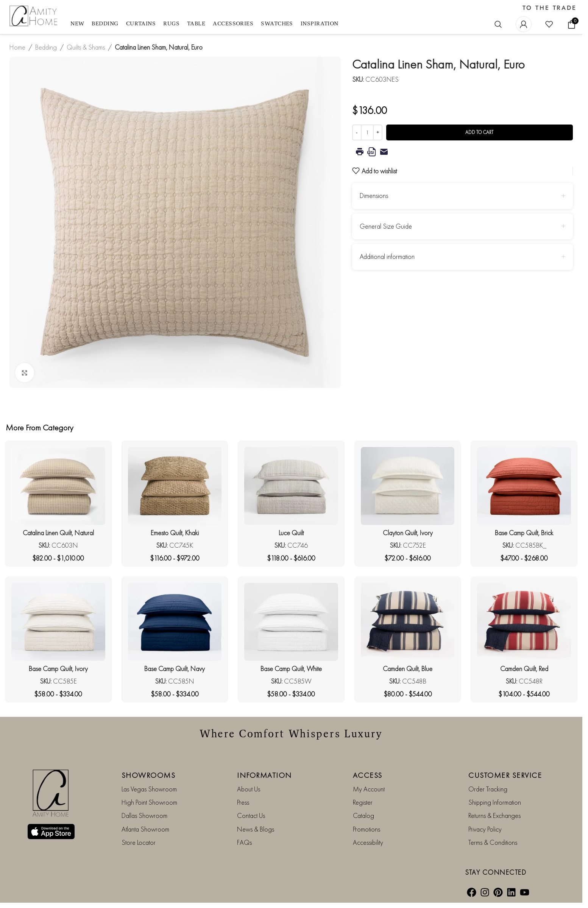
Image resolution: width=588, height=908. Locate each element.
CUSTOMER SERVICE (505, 775)
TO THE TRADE (550, 8)
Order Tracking (488, 789)
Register (363, 802)
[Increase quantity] (378, 132)
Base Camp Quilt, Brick (524, 533)
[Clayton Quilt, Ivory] (408, 486)
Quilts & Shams (86, 47)
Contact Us (251, 815)
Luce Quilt (291, 533)
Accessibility (368, 842)
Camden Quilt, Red (524, 669)
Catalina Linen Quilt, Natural (58, 533)
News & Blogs (256, 829)
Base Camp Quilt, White (291, 669)
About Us (249, 789)
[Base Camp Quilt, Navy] (175, 622)
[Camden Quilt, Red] (524, 622)
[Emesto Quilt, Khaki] (175, 486)
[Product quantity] (367, 132)
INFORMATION (264, 775)
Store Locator (139, 842)
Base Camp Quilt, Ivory (58, 669)
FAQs (244, 842)
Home (17, 47)
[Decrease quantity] (357, 132)
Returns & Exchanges (494, 815)
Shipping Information (495, 802)
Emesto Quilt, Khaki (175, 533)
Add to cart (479, 132)
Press (243, 802)
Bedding (46, 47)
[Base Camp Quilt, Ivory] (58, 622)
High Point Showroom (149, 802)
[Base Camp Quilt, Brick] (524, 486)
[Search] (498, 24)
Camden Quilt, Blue (408, 669)
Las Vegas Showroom (149, 789)
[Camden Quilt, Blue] (408, 622)
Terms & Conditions (493, 842)
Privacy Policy (485, 829)
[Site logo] (34, 16)
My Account (369, 789)
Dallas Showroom (144, 815)
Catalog (363, 815)
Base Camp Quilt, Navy (175, 669)
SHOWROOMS (149, 775)
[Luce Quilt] (291, 486)
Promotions (367, 829)
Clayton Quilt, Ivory (408, 533)
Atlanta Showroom (145, 829)
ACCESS (368, 775)
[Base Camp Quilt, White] (291, 622)
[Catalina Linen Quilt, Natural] (58, 486)
